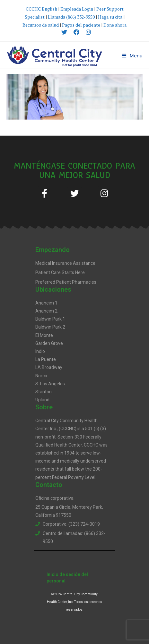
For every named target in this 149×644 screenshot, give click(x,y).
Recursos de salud (41, 25)
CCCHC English (42, 9)
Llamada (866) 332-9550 (71, 17)
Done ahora (115, 25)
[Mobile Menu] (132, 56)
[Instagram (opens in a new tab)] (87, 32)
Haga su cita (110, 17)
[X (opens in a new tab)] (64, 32)
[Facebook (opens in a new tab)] (76, 32)
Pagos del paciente (81, 25)
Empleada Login (77, 9)
